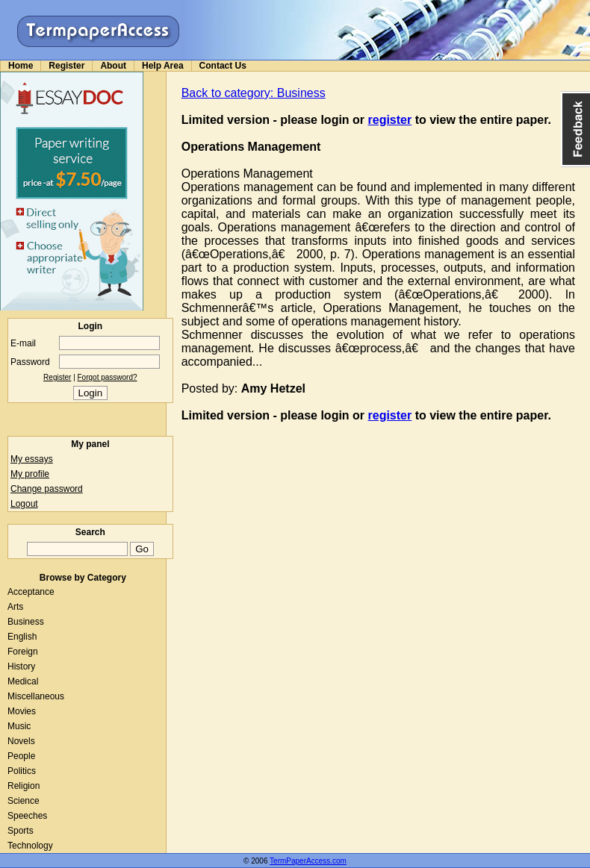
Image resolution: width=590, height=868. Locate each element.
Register (66, 66)
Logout (24, 504)
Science (24, 801)
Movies (22, 711)
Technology (30, 846)
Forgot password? (108, 377)
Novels (21, 741)
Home (21, 66)
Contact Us (223, 66)
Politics (22, 771)
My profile (30, 474)
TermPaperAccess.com (308, 861)
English (22, 637)
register (390, 120)
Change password (47, 489)
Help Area (163, 66)
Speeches (27, 816)
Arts (15, 607)
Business (26, 622)
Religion (24, 786)
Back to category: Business (254, 93)
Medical (23, 681)
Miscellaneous (36, 696)
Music (19, 726)
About (113, 66)
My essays (32, 459)
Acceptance (31, 592)
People (21, 756)
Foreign (23, 652)
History (21, 666)
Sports (21, 831)
